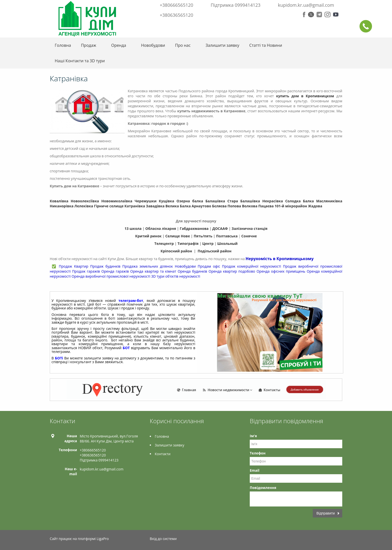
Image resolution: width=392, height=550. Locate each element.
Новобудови (153, 45)
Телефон (258, 453)
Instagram (327, 15)
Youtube (336, 15)
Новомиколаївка (117, 201)
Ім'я (253, 436)
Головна (63, 45)
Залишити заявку (222, 45)
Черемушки (145, 201)
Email (255, 470)
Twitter (311, 15)
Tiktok (339, 539)
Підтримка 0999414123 (236, 5)
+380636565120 (176, 15)
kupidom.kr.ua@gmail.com (306, 5)
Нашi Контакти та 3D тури (80, 61)
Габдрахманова (194, 228)
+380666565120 (176, 5)
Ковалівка (59, 201)
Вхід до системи (163, 539)
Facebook (304, 15)
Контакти (163, 454)
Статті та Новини (266, 45)
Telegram (319, 15)
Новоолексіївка (85, 201)
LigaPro (103, 539)
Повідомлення (263, 488)
